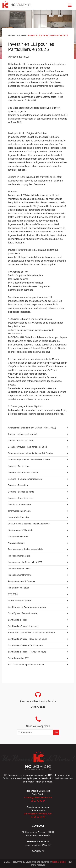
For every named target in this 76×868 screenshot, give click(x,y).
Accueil (11, 35)
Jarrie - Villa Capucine (19, 517)
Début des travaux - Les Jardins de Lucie (28, 447)
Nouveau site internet (18, 537)
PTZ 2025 (13, 594)
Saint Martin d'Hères (18, 620)
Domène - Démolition (18, 485)
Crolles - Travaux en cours (21, 441)
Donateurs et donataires (20, 505)
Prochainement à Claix (19, 556)
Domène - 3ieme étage (19, 466)
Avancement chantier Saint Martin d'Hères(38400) (32, 428)
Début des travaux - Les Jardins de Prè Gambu (30, 453)
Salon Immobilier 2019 (19, 658)
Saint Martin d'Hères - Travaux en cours (27, 652)
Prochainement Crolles (19, 569)
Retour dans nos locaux (20, 601)
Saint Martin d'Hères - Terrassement (26, 645)
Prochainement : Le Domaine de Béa (26, 549)
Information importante (19, 511)
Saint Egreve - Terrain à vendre (23, 613)
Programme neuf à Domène (21, 581)
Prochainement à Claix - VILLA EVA (25, 562)
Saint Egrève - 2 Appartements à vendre (27, 607)
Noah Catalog (59, 862)
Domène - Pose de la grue (21, 498)
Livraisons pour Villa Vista (21, 530)
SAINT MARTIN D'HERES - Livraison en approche (31, 633)
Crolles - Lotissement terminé (23, 434)
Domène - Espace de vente (21, 492)
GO (56, 732)
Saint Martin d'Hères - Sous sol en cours (28, 639)
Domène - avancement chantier (23, 472)
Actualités (22, 35)
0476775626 (38, 851)
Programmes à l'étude (19, 588)
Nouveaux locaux (16, 543)
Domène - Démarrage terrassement (25, 479)
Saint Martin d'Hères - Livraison (23, 626)
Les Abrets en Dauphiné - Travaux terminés (29, 524)
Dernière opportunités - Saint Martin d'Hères (29, 460)
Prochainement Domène (20, 575)
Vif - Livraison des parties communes (26, 665)
